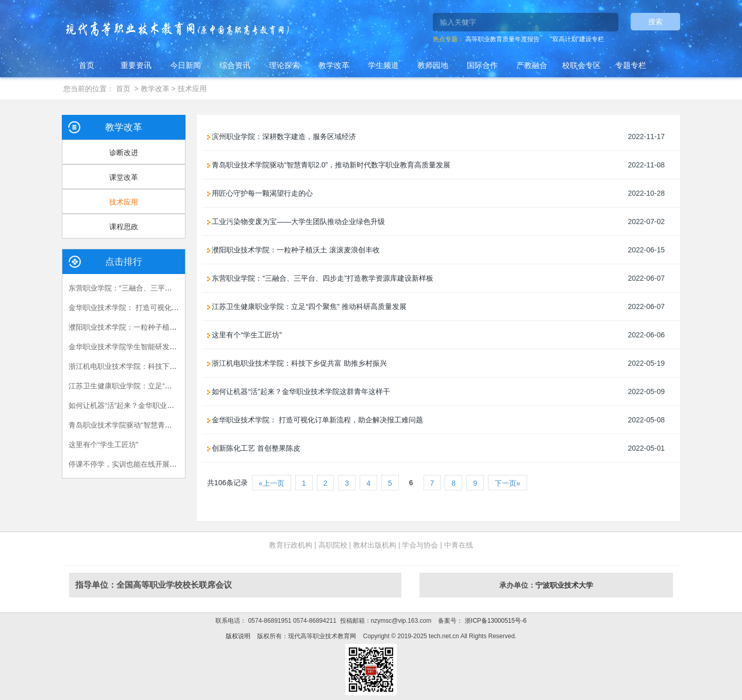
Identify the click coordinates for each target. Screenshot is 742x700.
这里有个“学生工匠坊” (103, 445)
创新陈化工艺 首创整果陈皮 (254, 448)
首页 (87, 65)
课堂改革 (124, 177)
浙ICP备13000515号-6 (494, 621)
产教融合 (532, 65)
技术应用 (192, 89)
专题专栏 (631, 65)
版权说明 (238, 636)
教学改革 (334, 65)
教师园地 (433, 65)
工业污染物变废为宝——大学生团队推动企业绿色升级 (296, 221)
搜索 (655, 22)
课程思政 (124, 227)
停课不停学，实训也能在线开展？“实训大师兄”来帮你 (154, 464)
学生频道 (383, 65)
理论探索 (284, 65)
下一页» (508, 483)
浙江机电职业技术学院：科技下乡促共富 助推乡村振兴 (156, 366)
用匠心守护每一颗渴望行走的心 (260, 193)
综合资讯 (235, 65)
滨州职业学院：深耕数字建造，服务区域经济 (282, 136)
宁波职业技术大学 (564, 585)
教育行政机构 (291, 545)
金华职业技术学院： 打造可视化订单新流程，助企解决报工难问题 (174, 308)
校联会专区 (581, 65)
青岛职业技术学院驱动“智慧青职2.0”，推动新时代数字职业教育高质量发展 (329, 165)
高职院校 (333, 545)
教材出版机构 (375, 545)
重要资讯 (136, 65)
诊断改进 (124, 152)
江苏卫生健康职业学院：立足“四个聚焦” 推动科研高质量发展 (166, 386)
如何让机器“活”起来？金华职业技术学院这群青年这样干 (157, 405)
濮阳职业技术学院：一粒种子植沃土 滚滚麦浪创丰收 (153, 327)
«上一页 (272, 483)
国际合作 (482, 65)
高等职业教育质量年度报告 (502, 39)
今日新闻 (185, 65)
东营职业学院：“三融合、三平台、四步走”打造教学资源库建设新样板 (320, 278)
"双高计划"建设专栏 (577, 39)
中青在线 (459, 545)
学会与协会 (420, 545)
